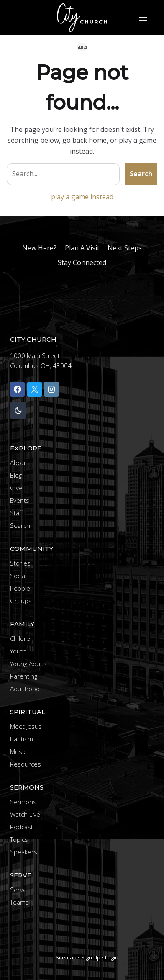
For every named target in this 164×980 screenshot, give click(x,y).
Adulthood (25, 689)
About (19, 463)
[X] (35, 389)
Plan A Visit (82, 248)
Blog (16, 475)
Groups (21, 601)
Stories (20, 563)
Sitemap (66, 957)
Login (112, 957)
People (20, 588)
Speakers (24, 852)
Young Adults (28, 664)
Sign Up (91, 957)
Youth (18, 651)
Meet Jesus (26, 726)
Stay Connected (82, 262)
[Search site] (63, 174)
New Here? (39, 248)
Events (20, 500)
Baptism (22, 739)
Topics (19, 839)
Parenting (24, 676)
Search (141, 174)
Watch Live (25, 814)
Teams (19, 902)
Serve (18, 890)
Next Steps (125, 248)
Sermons (23, 802)
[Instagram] (51, 389)
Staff (17, 513)
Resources (26, 764)
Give (16, 488)
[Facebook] (17, 389)
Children (22, 638)
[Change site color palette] (18, 410)
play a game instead (82, 197)
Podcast (22, 827)
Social (18, 576)
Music (18, 751)
